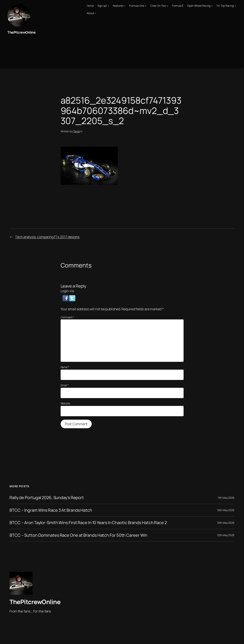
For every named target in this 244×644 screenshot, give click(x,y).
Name (65, 367)
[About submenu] (95, 13)
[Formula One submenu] (146, 6)
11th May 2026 (226, 498)
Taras (77, 131)
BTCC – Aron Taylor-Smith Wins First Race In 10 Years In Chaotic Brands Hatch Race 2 (88, 523)
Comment (67, 317)
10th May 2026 (226, 510)
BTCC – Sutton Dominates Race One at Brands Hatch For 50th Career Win (78, 535)
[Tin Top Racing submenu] (235, 6)
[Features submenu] (125, 6)
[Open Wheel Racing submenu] (212, 6)
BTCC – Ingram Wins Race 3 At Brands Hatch (51, 510)
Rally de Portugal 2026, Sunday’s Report (47, 498)
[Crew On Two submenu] (167, 6)
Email (65, 385)
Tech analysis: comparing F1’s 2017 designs (47, 237)
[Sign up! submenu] (108, 6)
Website (65, 403)
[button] (66, 298)
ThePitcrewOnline (21, 32)
